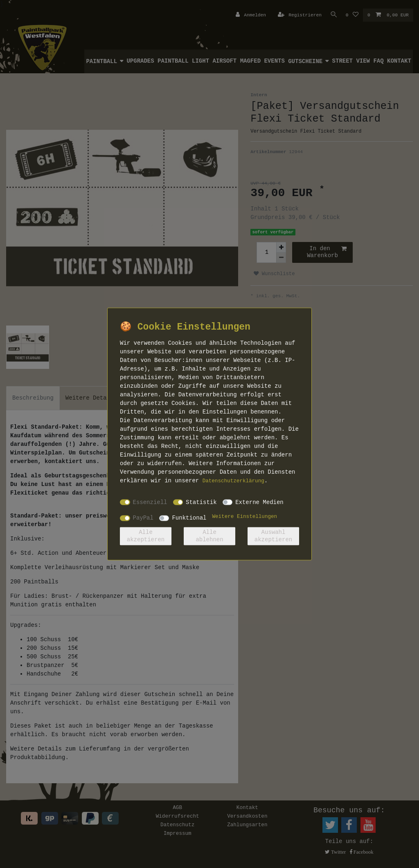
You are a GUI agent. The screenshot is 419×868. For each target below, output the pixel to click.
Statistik (201, 502)
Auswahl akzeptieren (273, 536)
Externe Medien (259, 502)
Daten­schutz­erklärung (233, 481)
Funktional (189, 518)
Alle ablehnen (209, 536)
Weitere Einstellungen (244, 517)
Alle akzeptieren (146, 536)
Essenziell (150, 502)
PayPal (143, 518)
